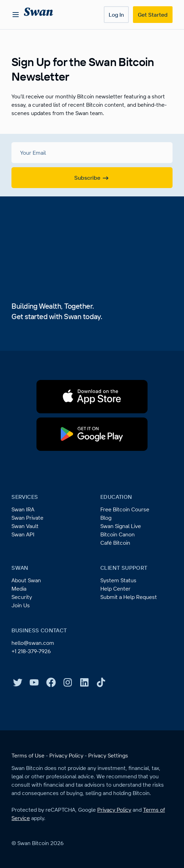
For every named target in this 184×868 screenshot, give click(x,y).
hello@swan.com (33, 643)
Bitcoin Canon (118, 534)
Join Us (21, 605)
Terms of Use (28, 755)
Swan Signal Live (121, 526)
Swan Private (27, 518)
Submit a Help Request (129, 597)
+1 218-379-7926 (31, 651)
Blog (106, 518)
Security (22, 597)
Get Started (153, 15)
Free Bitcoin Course (125, 509)
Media (19, 589)
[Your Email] (92, 153)
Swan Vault (25, 526)
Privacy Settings (108, 755)
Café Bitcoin (115, 543)
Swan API (23, 534)
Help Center (115, 589)
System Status (118, 580)
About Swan (26, 580)
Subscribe (92, 178)
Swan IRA (23, 509)
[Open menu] (16, 15)
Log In (116, 15)
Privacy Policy (66, 755)
